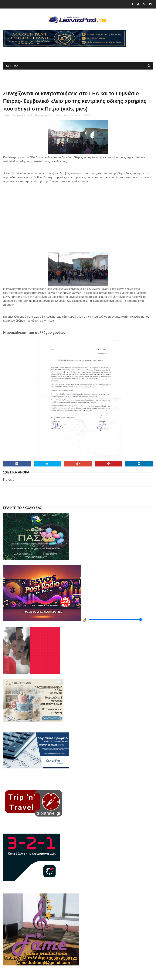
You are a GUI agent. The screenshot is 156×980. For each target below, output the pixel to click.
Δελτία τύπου (56, 115)
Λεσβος (78, 115)
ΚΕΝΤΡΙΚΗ (12, 66)
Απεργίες (43, 115)
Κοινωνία (68, 115)
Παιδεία (87, 115)
